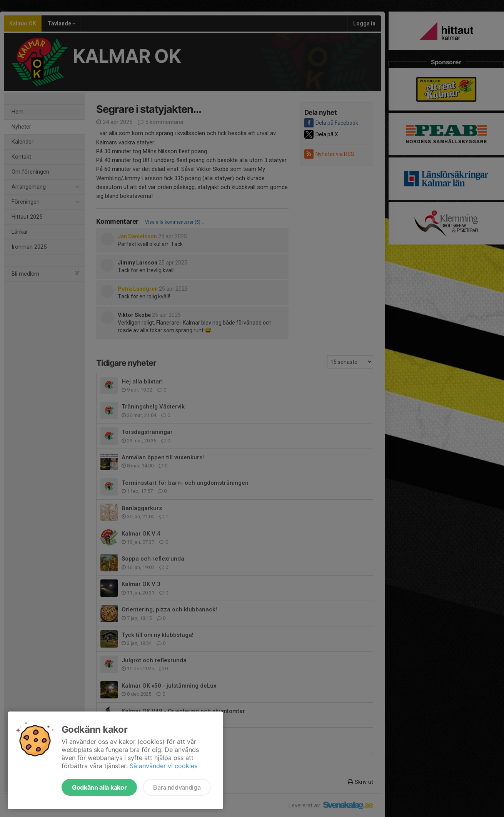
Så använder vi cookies (164, 766)
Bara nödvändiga (177, 787)
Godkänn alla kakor (99, 787)
